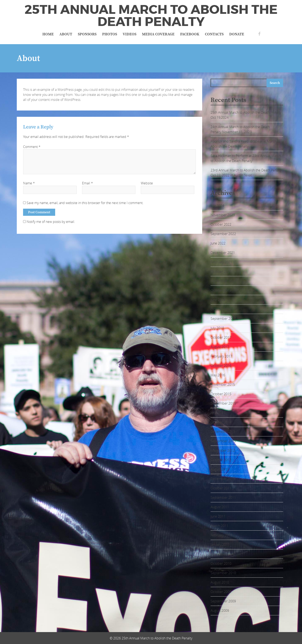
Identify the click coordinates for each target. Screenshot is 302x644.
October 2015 (221, 394)
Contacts (214, 34)
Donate (237, 34)
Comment (32, 147)
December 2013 (223, 432)
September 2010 (223, 573)
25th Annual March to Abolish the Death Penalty (151, 16)
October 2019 (221, 290)
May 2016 (218, 375)
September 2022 (223, 234)
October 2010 (221, 563)
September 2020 (223, 281)
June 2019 (218, 300)
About (66, 34)
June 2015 (218, 413)
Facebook (190, 34)
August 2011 (220, 507)
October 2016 (221, 366)
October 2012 (221, 460)
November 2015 (223, 384)
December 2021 (223, 253)
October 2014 (221, 422)
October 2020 (221, 271)
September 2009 (223, 601)
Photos (110, 34)
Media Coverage (158, 34)
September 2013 (223, 441)
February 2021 (221, 262)
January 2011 (220, 545)
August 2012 (220, 469)
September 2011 (223, 497)
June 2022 (218, 243)
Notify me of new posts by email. (51, 222)
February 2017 (221, 356)
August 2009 (220, 611)
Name (29, 183)
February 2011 (221, 535)
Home (48, 34)
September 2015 (223, 403)
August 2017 (220, 347)
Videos (130, 34)
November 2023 (223, 215)
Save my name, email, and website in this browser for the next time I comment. (85, 203)
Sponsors (87, 34)
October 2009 (221, 592)
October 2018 (221, 309)
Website (147, 183)
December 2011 (223, 479)
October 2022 (221, 224)
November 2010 (223, 554)
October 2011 (221, 488)
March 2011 (219, 526)
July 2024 (217, 206)
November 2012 (223, 450)
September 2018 (223, 319)
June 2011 (218, 516)
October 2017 (221, 337)
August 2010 (220, 582)
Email (87, 183)
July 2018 (217, 328)
